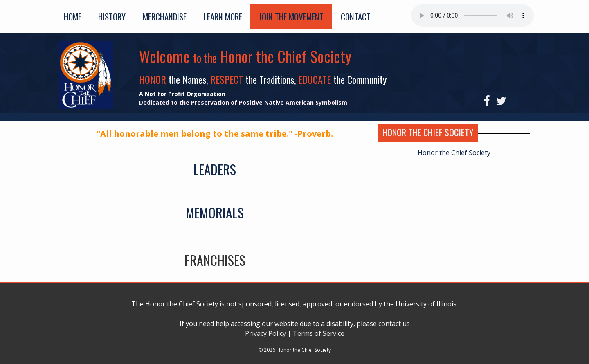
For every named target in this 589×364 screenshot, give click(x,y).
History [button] (112, 17)
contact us (394, 324)
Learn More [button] (223, 17)
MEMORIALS (215, 212)
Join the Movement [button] (291, 17)
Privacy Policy (265, 333)
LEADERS (215, 169)
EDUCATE (316, 79)
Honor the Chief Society (454, 153)
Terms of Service (319, 333)
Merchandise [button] (165, 17)
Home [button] (73, 17)
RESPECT (228, 79)
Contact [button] (356, 17)
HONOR (154, 79)
